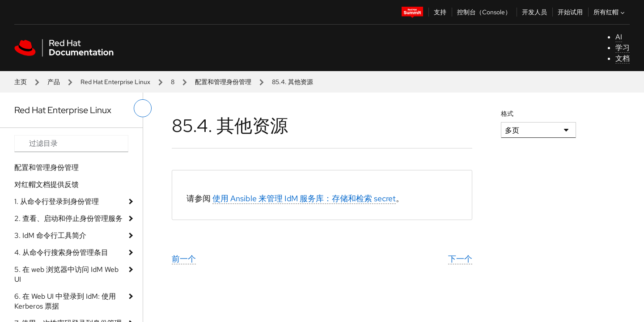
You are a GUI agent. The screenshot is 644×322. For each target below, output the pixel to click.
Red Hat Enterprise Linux (115, 82)
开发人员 (534, 12)
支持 (440, 12)
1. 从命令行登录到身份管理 (57, 201)
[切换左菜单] (143, 108)
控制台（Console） (484, 12)
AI (619, 37)
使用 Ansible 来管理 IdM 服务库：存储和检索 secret (304, 198)
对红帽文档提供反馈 (47, 184)
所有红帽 (610, 12)
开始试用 (570, 12)
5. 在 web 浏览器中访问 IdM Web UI (66, 274)
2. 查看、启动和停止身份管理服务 (68, 218)
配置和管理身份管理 (223, 82)
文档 (623, 58)
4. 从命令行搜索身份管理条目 (61, 252)
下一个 (460, 259)
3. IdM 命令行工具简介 (50, 235)
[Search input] (71, 144)
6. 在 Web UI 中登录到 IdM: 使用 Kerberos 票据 (65, 301)
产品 (54, 82)
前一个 (184, 259)
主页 (21, 82)
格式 (507, 114)
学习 (623, 48)
